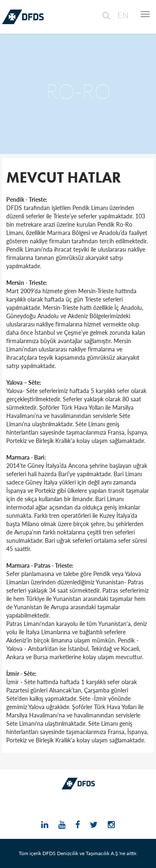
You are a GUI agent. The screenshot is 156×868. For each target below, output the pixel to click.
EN (123, 15)
